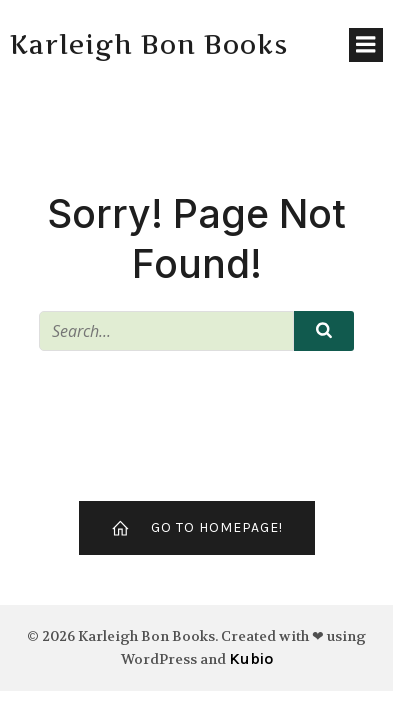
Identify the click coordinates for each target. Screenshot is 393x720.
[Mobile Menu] (366, 45)
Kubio (251, 658)
